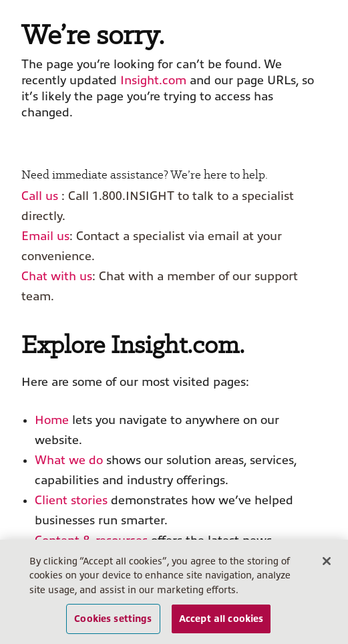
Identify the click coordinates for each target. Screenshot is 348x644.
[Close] (327, 561)
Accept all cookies (221, 619)
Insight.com (153, 80)
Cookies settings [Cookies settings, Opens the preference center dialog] (113, 619)
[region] (174, 592)
